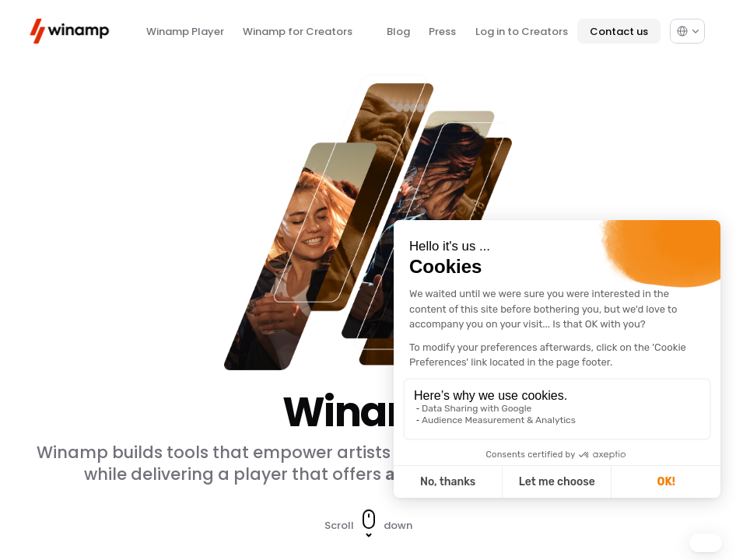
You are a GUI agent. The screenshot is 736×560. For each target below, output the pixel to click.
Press (442, 31)
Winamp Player (185, 31)
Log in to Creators (522, 31)
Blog (398, 31)
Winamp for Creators (298, 31)
